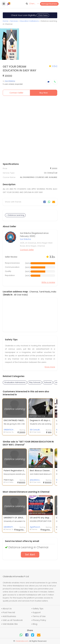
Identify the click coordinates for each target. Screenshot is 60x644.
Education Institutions (29, 21)
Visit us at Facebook (13, 620)
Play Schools (35, 382)
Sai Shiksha (10, 81)
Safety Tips (38, 609)
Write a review (48, 282)
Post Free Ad (9, 612)
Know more (50, 367)
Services (14, 21)
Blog (35, 624)
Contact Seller (16, 93)
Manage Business (49, 4)
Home (6, 21)
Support (37, 612)
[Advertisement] (30, 130)
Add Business (9, 616)
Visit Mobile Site (10, 624)
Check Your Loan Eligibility (30, 15)
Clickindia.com (22, 641)
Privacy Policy (39, 620)
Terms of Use (39, 616)
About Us (7, 609)
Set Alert (30, 555)
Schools (48, 382)
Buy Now (44, 93)
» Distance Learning (15, 215)
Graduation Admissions (15, 382)
